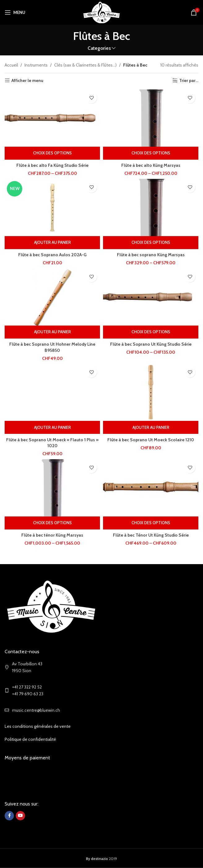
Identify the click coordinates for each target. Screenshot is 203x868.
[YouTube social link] (20, 816)
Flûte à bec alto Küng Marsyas (151, 165)
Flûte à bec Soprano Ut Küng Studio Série (151, 344)
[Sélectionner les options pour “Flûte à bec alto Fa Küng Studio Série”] (52, 153)
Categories (99, 48)
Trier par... (189, 81)
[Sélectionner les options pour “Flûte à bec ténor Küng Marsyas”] (52, 523)
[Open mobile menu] (15, 12)
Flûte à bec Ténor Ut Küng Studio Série (151, 535)
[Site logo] (102, 12)
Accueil (11, 65)
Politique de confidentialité (30, 739)
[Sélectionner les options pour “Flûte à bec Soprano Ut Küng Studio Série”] (151, 332)
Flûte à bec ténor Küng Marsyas (52, 535)
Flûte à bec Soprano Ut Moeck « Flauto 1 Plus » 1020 (52, 443)
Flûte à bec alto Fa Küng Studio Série (52, 165)
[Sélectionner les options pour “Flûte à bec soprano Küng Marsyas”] (151, 243)
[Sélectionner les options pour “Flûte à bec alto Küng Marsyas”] (151, 153)
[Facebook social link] (9, 816)
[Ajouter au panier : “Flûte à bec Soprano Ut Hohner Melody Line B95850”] (52, 332)
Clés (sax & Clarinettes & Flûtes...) (85, 65)
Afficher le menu (27, 81)
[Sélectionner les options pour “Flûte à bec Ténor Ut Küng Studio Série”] (151, 523)
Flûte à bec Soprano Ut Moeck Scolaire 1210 (151, 440)
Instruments (36, 65)
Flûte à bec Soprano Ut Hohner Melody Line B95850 (52, 347)
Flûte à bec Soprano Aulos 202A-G (52, 255)
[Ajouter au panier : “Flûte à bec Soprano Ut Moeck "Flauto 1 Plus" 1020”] (52, 427)
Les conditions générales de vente (38, 726)
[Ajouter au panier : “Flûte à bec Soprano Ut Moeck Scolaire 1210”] (151, 427)
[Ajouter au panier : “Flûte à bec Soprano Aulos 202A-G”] (52, 243)
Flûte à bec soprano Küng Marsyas (151, 255)
